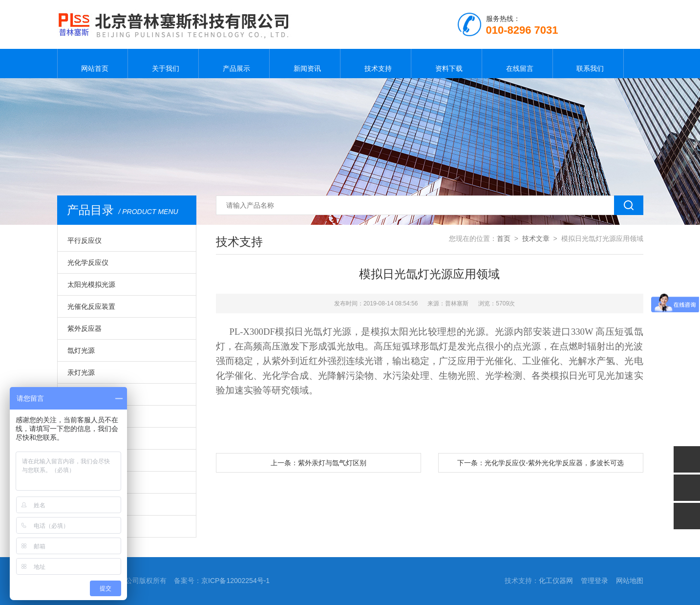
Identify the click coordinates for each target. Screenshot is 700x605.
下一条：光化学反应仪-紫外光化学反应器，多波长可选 (541, 463)
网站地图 (630, 581)
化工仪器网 (556, 581)
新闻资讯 (305, 64)
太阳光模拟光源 (91, 284)
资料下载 (446, 64)
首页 (504, 238)
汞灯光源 (81, 372)
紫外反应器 (85, 328)
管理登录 (594, 581)
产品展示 (234, 64)
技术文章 (536, 238)
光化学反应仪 (88, 262)
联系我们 (588, 64)
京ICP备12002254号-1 (235, 581)
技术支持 (376, 64)
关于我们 (163, 64)
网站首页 (92, 64)
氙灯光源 (81, 350)
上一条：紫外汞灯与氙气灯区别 (318, 463)
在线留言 (517, 64)
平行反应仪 (85, 240)
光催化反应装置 (91, 306)
